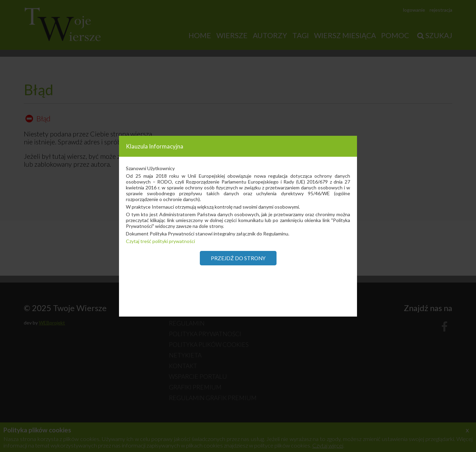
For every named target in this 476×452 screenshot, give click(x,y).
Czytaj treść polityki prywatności (160, 241)
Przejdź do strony (238, 258)
